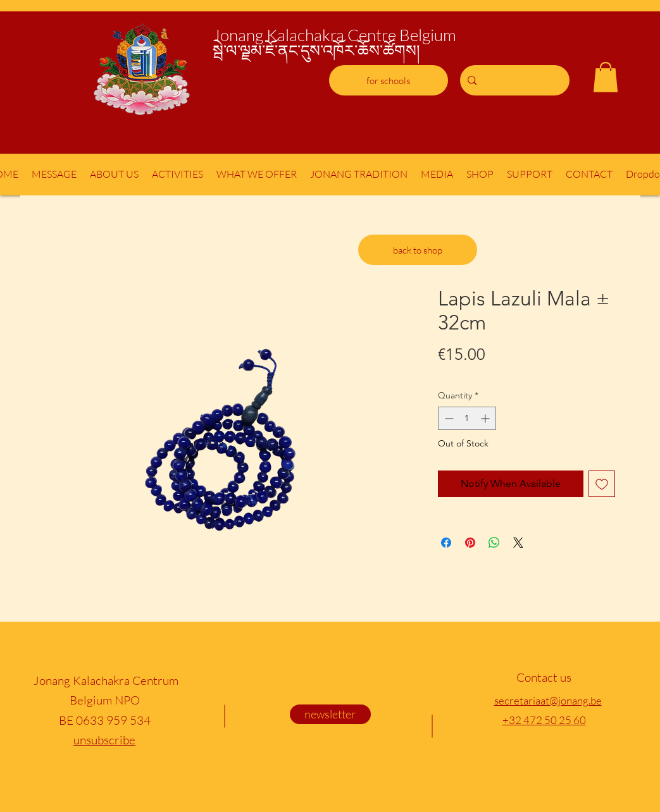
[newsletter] (330, 714)
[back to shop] (418, 250)
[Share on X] (518, 543)
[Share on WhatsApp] (494, 543)
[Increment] (486, 418)
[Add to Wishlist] (602, 484)
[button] (606, 77)
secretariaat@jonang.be (548, 700)
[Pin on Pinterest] (470, 543)
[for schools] (389, 80)
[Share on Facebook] (446, 543)
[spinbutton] (467, 418)
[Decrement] (448, 418)
